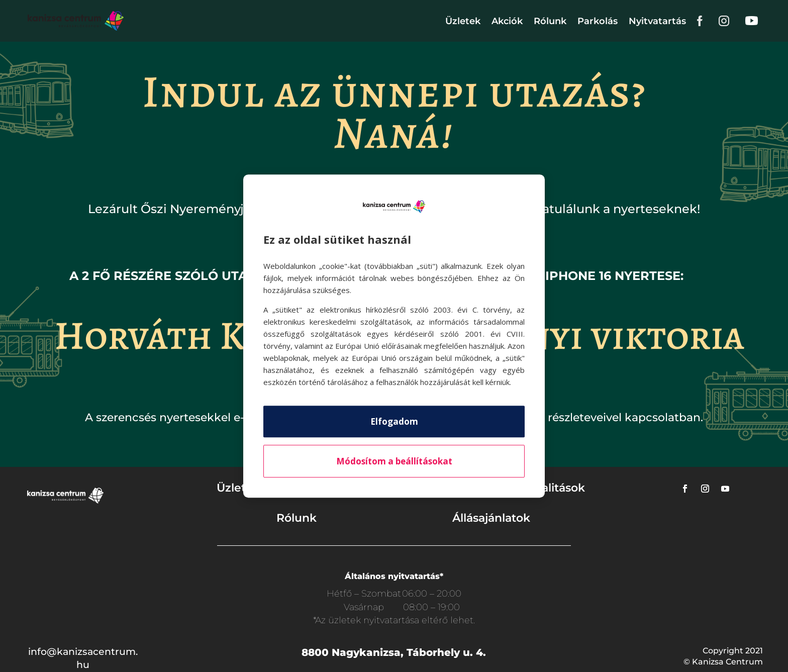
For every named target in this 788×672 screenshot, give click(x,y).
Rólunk (550, 21)
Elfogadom (394, 421)
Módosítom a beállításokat (394, 461)
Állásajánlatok (491, 518)
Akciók (507, 21)
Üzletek (463, 21)
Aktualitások (550, 488)
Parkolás (598, 21)
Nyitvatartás (657, 21)
